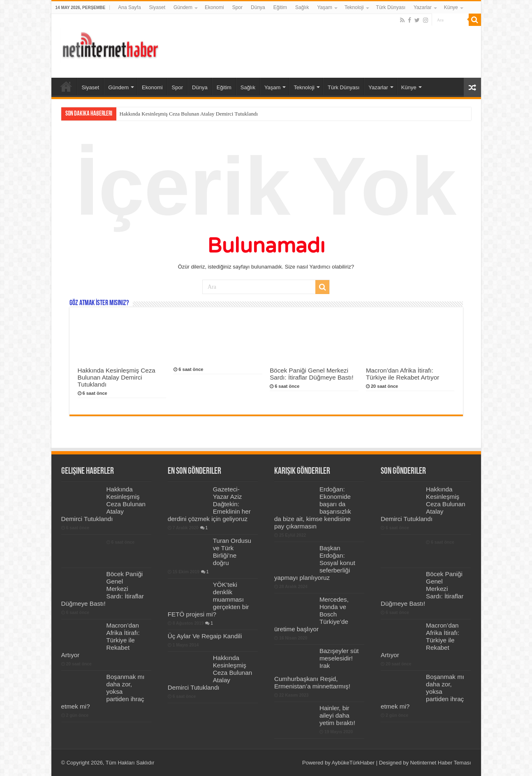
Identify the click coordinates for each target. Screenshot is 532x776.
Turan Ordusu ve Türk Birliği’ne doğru (232, 552)
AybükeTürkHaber (353, 763)
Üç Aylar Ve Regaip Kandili (205, 636)
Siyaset (157, 7)
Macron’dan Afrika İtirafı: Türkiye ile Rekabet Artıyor (402, 374)
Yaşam (324, 7)
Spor (237, 7)
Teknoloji (354, 7)
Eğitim (280, 7)
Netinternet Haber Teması (441, 763)
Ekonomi (214, 7)
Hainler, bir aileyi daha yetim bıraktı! (337, 715)
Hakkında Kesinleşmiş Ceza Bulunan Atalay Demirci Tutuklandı (189, 114)
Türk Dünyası (391, 7)
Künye (451, 7)
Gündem (183, 7)
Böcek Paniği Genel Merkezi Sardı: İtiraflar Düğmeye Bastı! (312, 374)
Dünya (258, 7)
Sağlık (302, 7)
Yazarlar (423, 7)
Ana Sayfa (129, 7)
